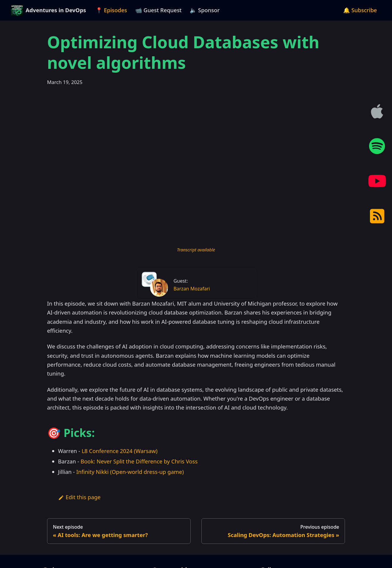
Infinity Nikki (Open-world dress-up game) (130, 472)
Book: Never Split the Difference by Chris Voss (139, 461)
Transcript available (196, 250)
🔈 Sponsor (205, 10)
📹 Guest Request (158, 10)
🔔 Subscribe (360, 10)
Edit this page (79, 497)
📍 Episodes (111, 10)
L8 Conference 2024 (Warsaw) (120, 451)
